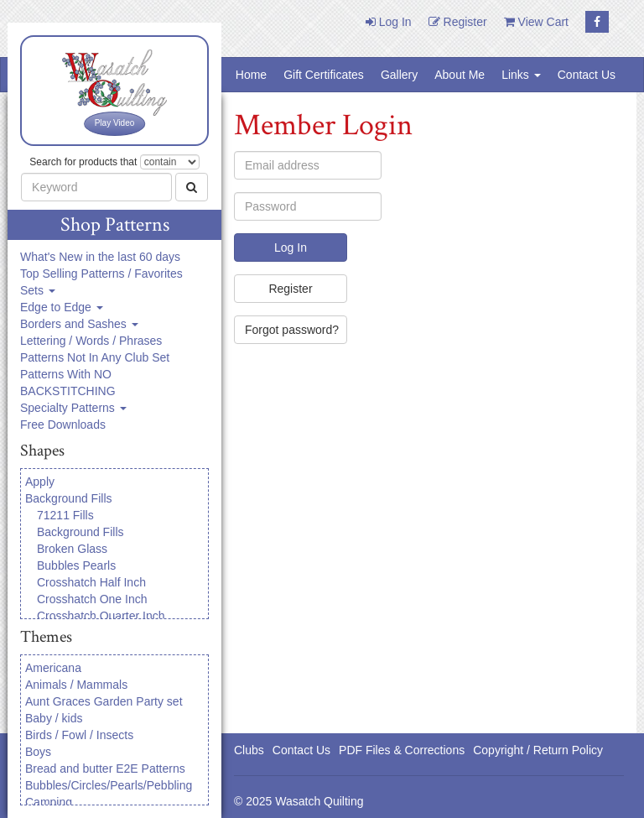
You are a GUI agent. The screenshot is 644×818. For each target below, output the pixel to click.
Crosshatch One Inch (92, 599)
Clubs (249, 750)
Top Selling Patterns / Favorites (101, 274)
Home (251, 75)
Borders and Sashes (79, 324)
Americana (53, 668)
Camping (49, 802)
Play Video (115, 123)
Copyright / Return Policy (538, 750)
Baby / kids (54, 718)
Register (458, 22)
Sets (38, 290)
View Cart (536, 22)
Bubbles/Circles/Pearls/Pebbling (109, 785)
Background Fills (69, 498)
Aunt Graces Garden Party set (104, 701)
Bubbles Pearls (76, 565)
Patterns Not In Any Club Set (95, 357)
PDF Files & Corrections (402, 750)
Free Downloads (63, 425)
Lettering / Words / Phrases (91, 341)
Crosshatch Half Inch (91, 582)
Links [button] (521, 75)
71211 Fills (65, 515)
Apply (40, 482)
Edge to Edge (62, 307)
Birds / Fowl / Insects (79, 735)
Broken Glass (72, 549)
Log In (389, 22)
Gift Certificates (324, 75)
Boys (38, 752)
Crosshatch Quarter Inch (101, 616)
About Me (460, 75)
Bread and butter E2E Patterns (105, 769)
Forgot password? (292, 330)
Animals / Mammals (76, 685)
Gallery (399, 75)
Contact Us (587, 75)
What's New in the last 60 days (100, 257)
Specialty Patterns (73, 408)
